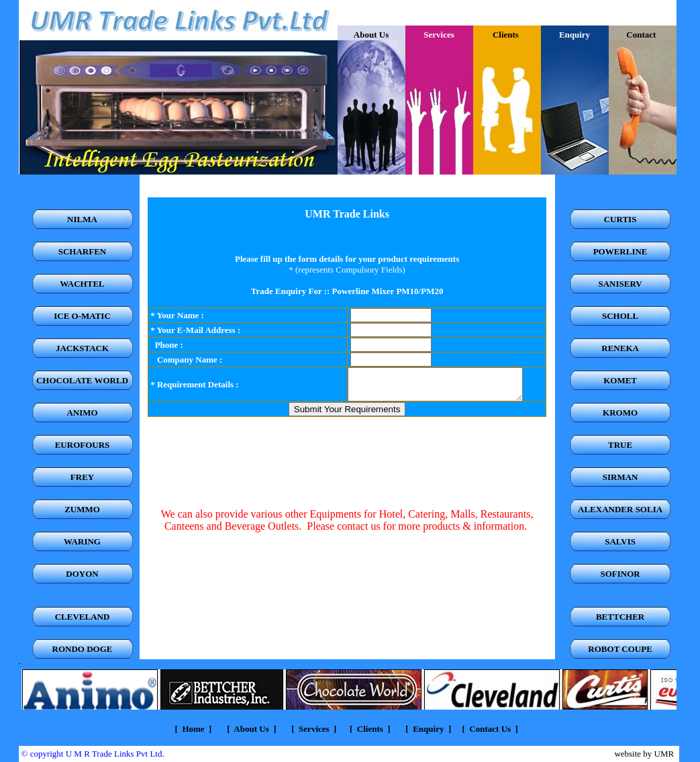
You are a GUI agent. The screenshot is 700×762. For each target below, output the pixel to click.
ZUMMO (82, 509)
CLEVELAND (83, 617)
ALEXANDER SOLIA (620, 509)
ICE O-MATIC (82, 316)
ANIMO (82, 413)
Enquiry (428, 729)
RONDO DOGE (83, 649)
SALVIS (620, 541)
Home (193, 729)
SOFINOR (620, 574)
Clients (507, 35)
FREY (82, 477)
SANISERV (620, 284)
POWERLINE (620, 251)
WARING (82, 541)
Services (313, 729)
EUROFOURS (83, 445)
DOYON (82, 574)
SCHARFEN (83, 251)
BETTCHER (620, 617)
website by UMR (644, 754)
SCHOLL (620, 316)
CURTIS (620, 219)
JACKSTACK (82, 348)
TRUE (620, 445)
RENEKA (620, 348)
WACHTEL (82, 284)
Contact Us (490, 729)
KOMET (620, 380)
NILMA (82, 219)
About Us (371, 35)
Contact (642, 35)
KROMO (620, 413)
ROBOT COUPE (620, 649)
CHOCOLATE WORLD (82, 380)
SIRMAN (620, 477)
